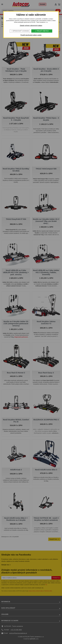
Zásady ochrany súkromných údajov (31, 26)
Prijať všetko (42, 31)
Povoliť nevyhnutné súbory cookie (31, 35)
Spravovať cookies (20, 31)
